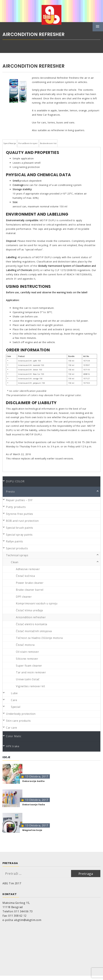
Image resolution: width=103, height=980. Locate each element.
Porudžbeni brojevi (28, 143)
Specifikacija (10, 143)
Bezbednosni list (48, 143)
